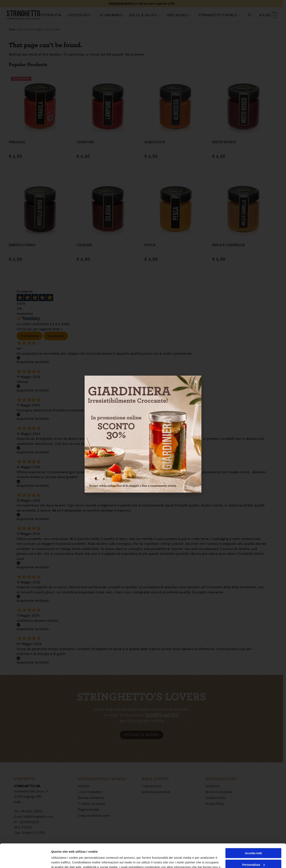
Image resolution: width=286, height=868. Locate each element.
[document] (143, 434)
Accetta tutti (253, 831)
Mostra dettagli (62, 860)
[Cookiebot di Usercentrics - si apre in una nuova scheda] (25, 860)
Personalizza (253, 842)
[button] (195, 382)
